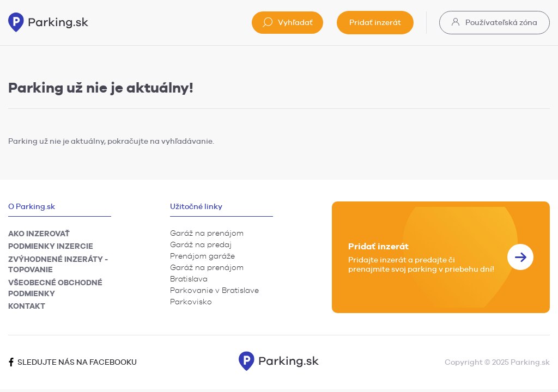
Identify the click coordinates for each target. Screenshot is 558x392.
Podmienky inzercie (51, 246)
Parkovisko (191, 302)
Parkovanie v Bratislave (214, 290)
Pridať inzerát (375, 22)
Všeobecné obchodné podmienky (55, 288)
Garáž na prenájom (207, 233)
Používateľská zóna (495, 22)
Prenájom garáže (202, 256)
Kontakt (27, 306)
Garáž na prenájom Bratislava (207, 273)
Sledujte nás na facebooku (72, 362)
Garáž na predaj (201, 244)
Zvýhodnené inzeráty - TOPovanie (58, 265)
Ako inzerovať (39, 234)
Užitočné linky (196, 206)
